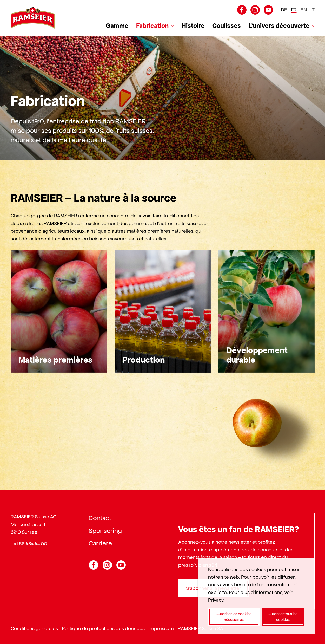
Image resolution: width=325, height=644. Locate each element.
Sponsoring (105, 531)
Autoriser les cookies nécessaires (234, 617)
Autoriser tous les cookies (283, 617)
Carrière (100, 543)
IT (313, 10)
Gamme (117, 25)
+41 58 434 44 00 (29, 544)
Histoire (193, 25)
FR (294, 10)
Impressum (161, 629)
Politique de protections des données (103, 629)
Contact (100, 518)
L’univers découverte (279, 25)
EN (304, 10)
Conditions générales (34, 629)
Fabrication (152, 25)
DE (284, 10)
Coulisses (227, 25)
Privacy (216, 600)
